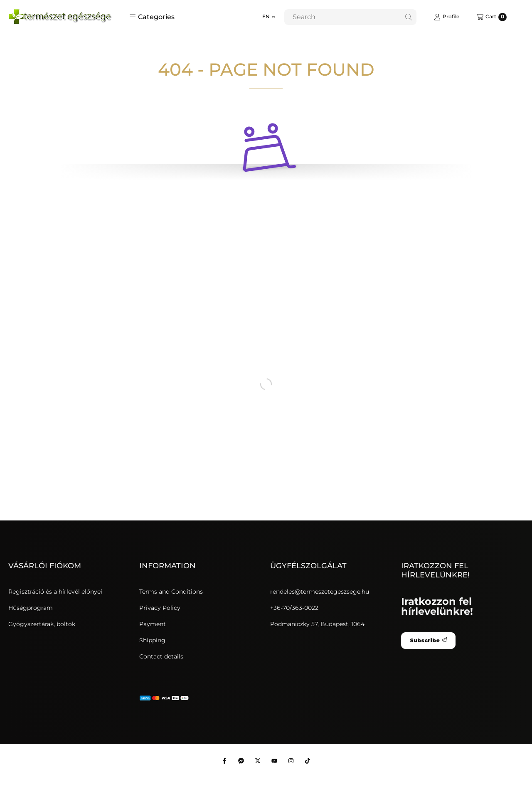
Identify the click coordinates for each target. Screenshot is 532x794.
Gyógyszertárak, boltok (42, 624)
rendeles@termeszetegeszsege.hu (320, 592)
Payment (153, 624)
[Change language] (269, 17)
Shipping (152, 640)
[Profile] (447, 17)
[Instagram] (291, 761)
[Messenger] (241, 761)
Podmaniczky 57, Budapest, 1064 (317, 624)
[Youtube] (274, 761)
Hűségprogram (31, 608)
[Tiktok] (308, 761)
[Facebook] (224, 761)
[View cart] (492, 17)
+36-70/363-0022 (294, 608)
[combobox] (350, 17)
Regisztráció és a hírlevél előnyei (55, 592)
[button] (152, 17)
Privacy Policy (160, 608)
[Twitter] (258, 761)
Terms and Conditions (171, 592)
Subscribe (428, 640)
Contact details (161, 656)
